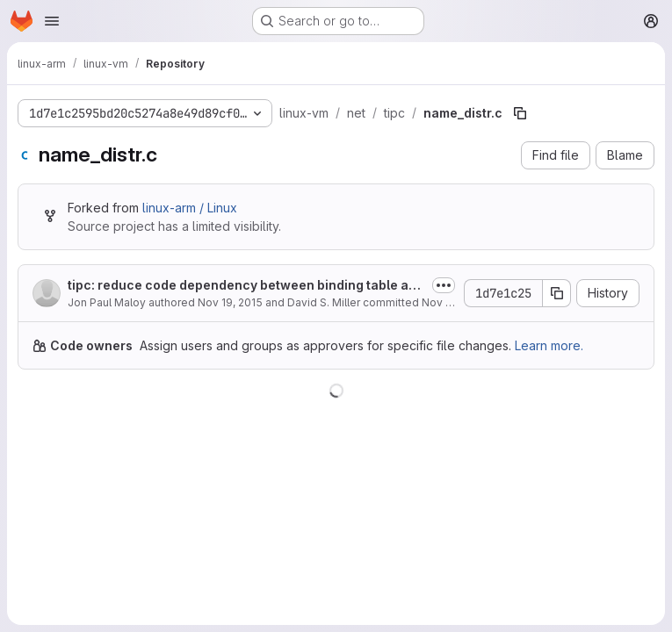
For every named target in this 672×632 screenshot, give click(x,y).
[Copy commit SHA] (557, 293)
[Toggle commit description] (444, 285)
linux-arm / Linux (190, 208)
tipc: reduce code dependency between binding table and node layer (246, 286)
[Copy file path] (520, 113)
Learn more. (549, 345)
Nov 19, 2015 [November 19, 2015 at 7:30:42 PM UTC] (230, 302)
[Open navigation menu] (52, 21)
